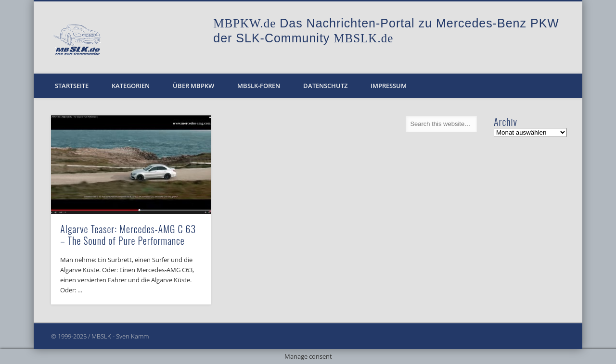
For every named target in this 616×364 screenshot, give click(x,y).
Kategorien (131, 86)
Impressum (389, 86)
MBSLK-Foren (259, 86)
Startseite (72, 86)
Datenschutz (325, 86)
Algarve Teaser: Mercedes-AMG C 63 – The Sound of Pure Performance (128, 235)
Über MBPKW (193, 86)
